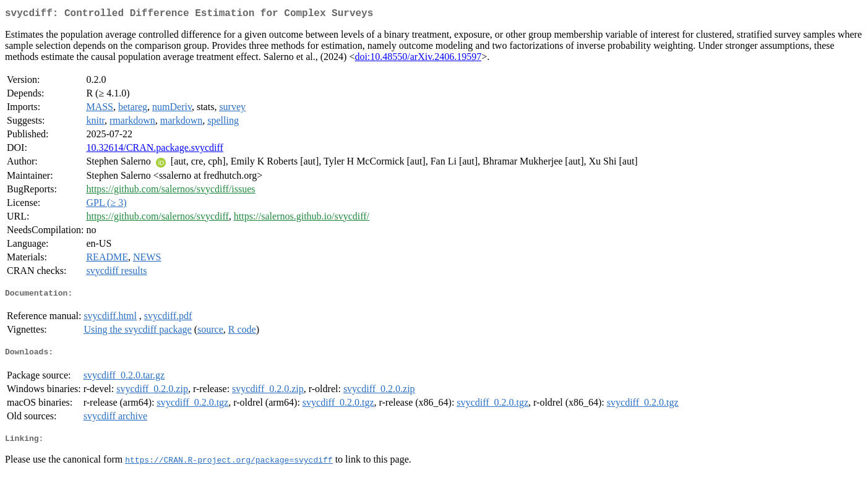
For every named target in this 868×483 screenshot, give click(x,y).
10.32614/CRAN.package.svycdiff (154, 150)
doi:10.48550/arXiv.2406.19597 (418, 59)
